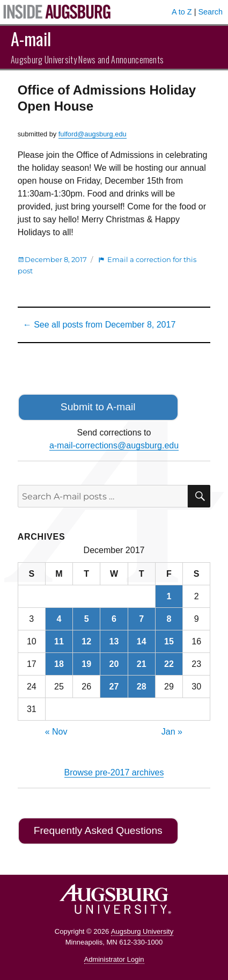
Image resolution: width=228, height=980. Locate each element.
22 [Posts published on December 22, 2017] (169, 664)
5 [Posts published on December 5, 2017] (87, 619)
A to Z (182, 12)
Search (210, 12)
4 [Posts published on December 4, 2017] (59, 619)
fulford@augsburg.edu (93, 134)
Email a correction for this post (107, 265)
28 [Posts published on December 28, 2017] (142, 687)
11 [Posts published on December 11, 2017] (59, 641)
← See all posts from (100, 325)
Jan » (172, 732)
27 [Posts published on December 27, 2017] (114, 687)
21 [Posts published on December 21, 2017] (142, 664)
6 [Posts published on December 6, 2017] (114, 619)
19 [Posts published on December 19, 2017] (86, 664)
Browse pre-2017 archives (114, 772)
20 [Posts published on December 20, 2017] (114, 664)
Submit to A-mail (98, 407)
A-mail (31, 38)
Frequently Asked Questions (98, 830)
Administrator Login (114, 959)
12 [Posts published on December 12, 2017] (86, 641)
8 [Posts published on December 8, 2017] (169, 619)
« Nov (56, 732)
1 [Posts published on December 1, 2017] (169, 596)
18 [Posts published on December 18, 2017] (59, 664)
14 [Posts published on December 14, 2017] (142, 641)
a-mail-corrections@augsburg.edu (114, 445)
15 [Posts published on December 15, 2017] (169, 641)
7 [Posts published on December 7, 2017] (141, 619)
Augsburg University (142, 931)
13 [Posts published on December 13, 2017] (114, 641)
